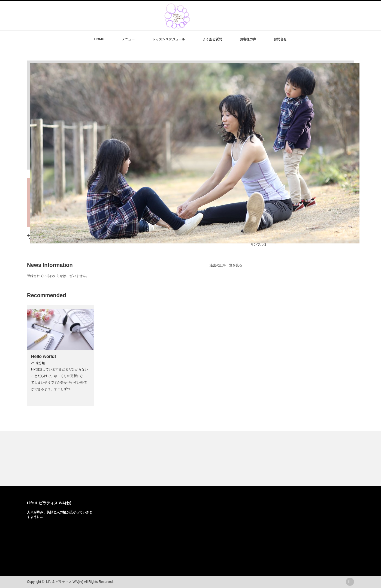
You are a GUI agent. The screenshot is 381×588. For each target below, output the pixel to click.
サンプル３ (259, 245)
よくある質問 (212, 39)
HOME (99, 39)
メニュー (128, 39)
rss (350, 582)
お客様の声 (248, 39)
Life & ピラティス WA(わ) (49, 503)
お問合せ (280, 39)
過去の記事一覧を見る (226, 265)
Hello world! (44, 356)
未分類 (40, 363)
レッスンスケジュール (169, 39)
